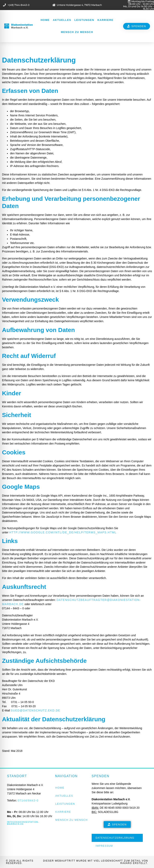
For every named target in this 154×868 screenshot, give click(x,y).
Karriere (105, 20)
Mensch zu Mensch (77, 32)
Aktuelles (62, 20)
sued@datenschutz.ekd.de (36, 710)
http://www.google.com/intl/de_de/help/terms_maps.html (63, 532)
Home (45, 20)
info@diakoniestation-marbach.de (23, 823)
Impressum (104, 846)
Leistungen (84, 20)
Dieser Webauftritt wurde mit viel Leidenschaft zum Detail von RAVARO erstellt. (96, 862)
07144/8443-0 (28, 800)
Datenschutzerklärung (115, 838)
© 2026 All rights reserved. (20, 862)
